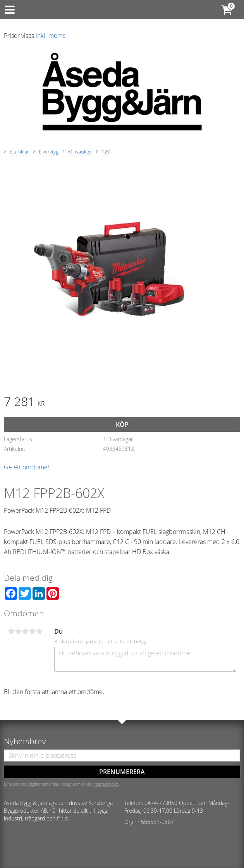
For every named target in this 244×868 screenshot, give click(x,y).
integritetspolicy (106, 784)
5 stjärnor (39, 631)
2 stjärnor (18, 631)
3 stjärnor (25, 631)
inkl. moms (51, 36)
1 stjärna (11, 631)
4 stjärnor (32, 631)
